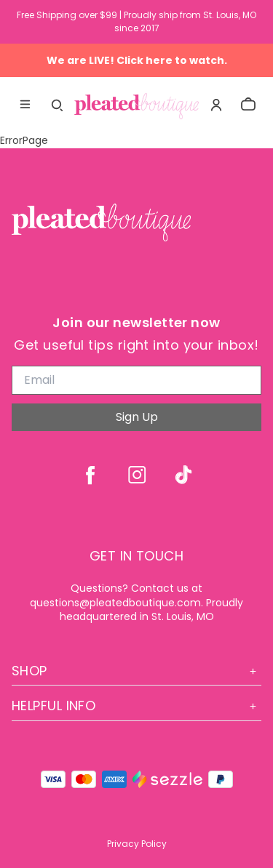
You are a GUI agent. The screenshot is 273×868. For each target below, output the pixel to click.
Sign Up (137, 417)
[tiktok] (183, 475)
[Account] (216, 105)
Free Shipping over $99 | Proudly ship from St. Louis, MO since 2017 (136, 21)
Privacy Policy (137, 844)
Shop (136, 671)
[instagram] (137, 475)
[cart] (248, 105)
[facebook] (90, 475)
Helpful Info (136, 706)
